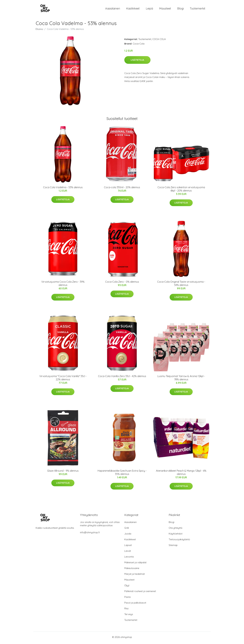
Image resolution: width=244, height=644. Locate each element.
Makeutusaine (132, 570)
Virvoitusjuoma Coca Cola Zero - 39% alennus (63, 285)
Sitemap (173, 547)
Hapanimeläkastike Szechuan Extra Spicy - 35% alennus (122, 474)
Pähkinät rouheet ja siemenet (140, 593)
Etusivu (39, 31)
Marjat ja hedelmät (135, 575)
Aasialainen (113, 9)
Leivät (128, 552)
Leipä (149, 9)
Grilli (127, 529)
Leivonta (129, 558)
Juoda (128, 535)
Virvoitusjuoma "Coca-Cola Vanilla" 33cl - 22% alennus (63, 379)
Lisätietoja (137, 61)
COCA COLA (159, 41)
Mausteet (165, 9)
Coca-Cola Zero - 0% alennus (122, 283)
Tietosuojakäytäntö (179, 541)
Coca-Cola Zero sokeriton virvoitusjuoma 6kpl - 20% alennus (181, 190)
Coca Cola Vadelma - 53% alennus (63, 189)
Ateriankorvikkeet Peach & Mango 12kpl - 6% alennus (181, 474)
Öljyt (127, 587)
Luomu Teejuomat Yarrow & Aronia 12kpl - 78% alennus (181, 379)
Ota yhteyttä (175, 529)
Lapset (128, 547)
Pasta (127, 598)
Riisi (126, 610)
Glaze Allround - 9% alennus (63, 472)
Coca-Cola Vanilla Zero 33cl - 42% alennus (122, 378)
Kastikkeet (133, 9)
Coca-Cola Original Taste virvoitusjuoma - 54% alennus (181, 285)
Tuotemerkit (198, 9)
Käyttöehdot (176, 535)
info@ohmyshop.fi (90, 534)
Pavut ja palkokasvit (135, 604)
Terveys (129, 616)
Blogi (180, 9)
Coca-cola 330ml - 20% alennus (122, 189)
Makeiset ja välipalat (135, 564)
